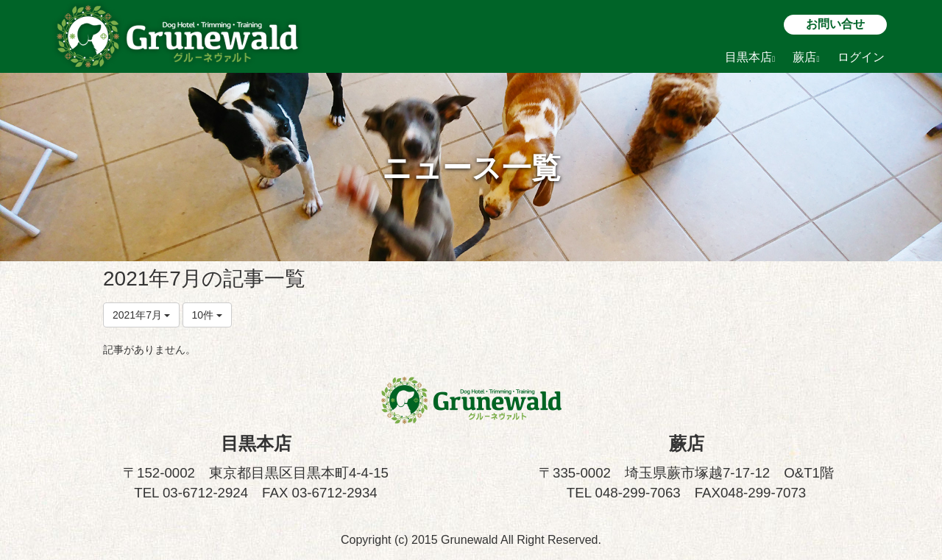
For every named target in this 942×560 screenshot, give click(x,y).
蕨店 (806, 57)
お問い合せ (835, 24)
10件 (207, 315)
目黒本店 (750, 57)
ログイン (861, 57)
